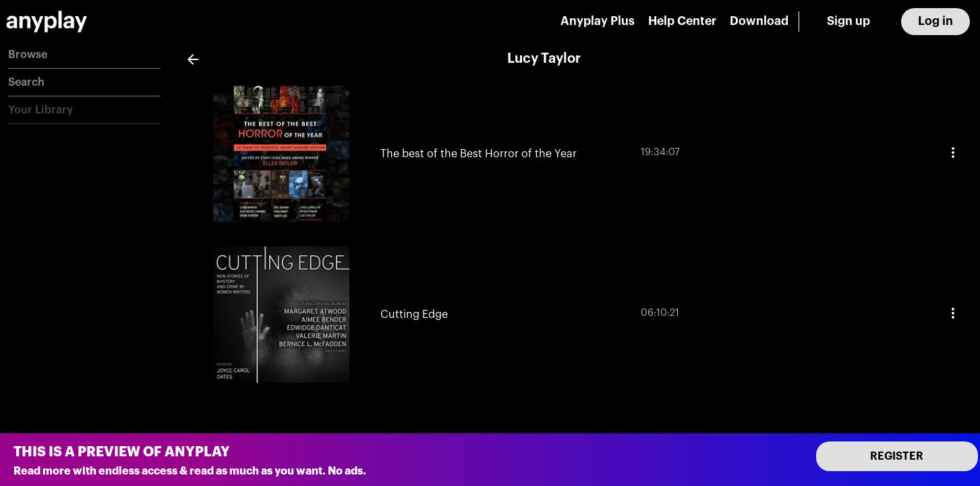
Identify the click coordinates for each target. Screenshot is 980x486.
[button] (84, 55)
